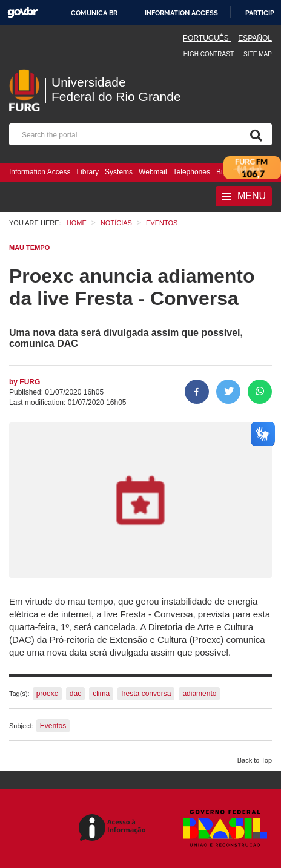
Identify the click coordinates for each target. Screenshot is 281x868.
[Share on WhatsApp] (260, 392)
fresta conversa (146, 694)
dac (75, 694)
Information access (181, 13)
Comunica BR (94, 13)
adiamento (199, 694)
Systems (119, 172)
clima (101, 694)
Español (255, 38)
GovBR (22, 12)
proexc (47, 694)
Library (88, 172)
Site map (258, 54)
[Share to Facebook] (197, 392)
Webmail (153, 172)
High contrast (209, 54)
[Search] (254, 134)
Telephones (192, 172)
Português (207, 38)
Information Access (40, 172)
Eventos (53, 726)
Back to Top (255, 760)
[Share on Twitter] (228, 392)
